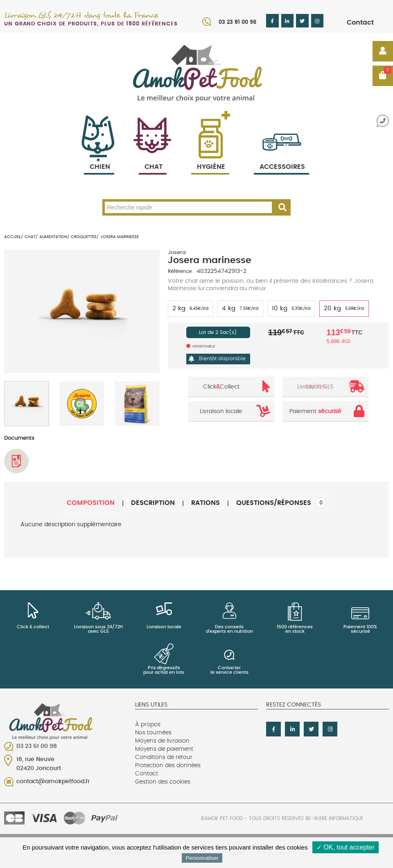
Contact (360, 23)
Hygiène (210, 157)
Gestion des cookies (163, 782)
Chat (153, 157)
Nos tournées (153, 733)
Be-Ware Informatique (334, 818)
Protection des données (168, 766)
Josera (177, 253)
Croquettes (84, 237)
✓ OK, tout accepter (346, 847)
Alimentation (53, 237)
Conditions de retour (164, 757)
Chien (99, 157)
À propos (148, 725)
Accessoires (282, 157)
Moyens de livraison (162, 741)
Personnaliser (202, 858)
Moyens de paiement (164, 749)
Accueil (12, 237)
